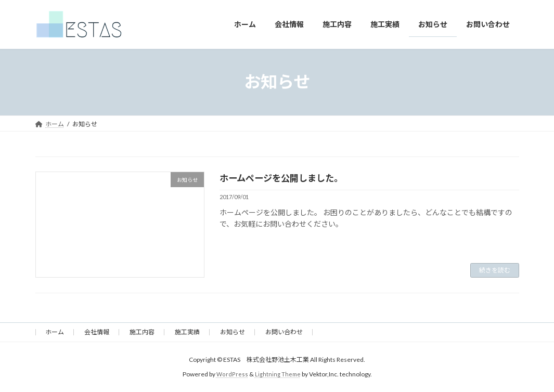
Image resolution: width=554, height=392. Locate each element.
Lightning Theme (278, 374)
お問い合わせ (284, 332)
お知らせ (233, 332)
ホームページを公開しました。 (285, 178)
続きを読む (495, 270)
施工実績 (187, 332)
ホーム (55, 332)
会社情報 (97, 332)
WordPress (231, 374)
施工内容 (142, 332)
